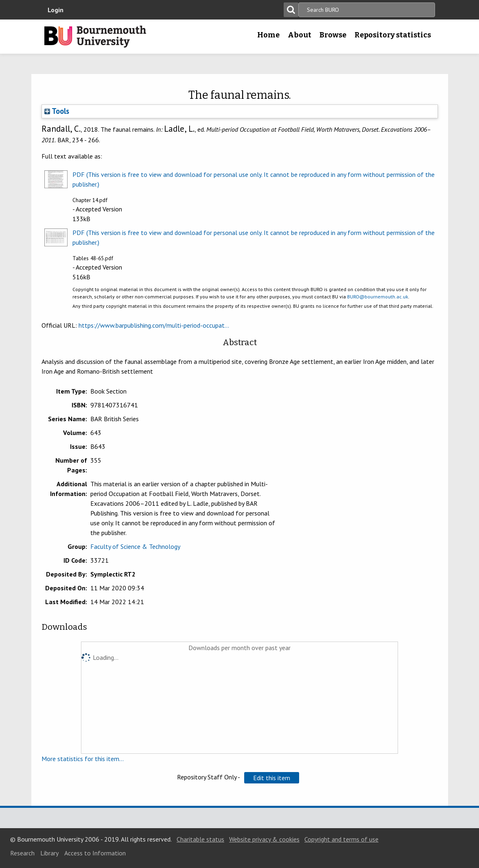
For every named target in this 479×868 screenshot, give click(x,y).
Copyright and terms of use (341, 839)
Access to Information (95, 853)
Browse (333, 35)
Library (49, 853)
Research (22, 853)
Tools (57, 111)
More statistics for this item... (83, 759)
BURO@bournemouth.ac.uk (378, 297)
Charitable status (200, 839)
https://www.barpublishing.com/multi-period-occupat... (154, 325)
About (300, 35)
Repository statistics (393, 35)
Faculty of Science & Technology (135, 546)
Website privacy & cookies (264, 839)
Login (56, 10)
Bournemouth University (95, 37)
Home (268, 35)
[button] (272, 778)
